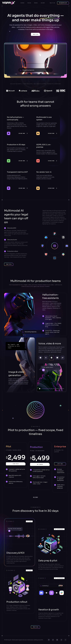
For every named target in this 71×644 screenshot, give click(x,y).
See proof (35, 497)
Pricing (29, 3)
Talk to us (52, 3)
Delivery (43, 3)
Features (22, 3)
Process (36, 3)
